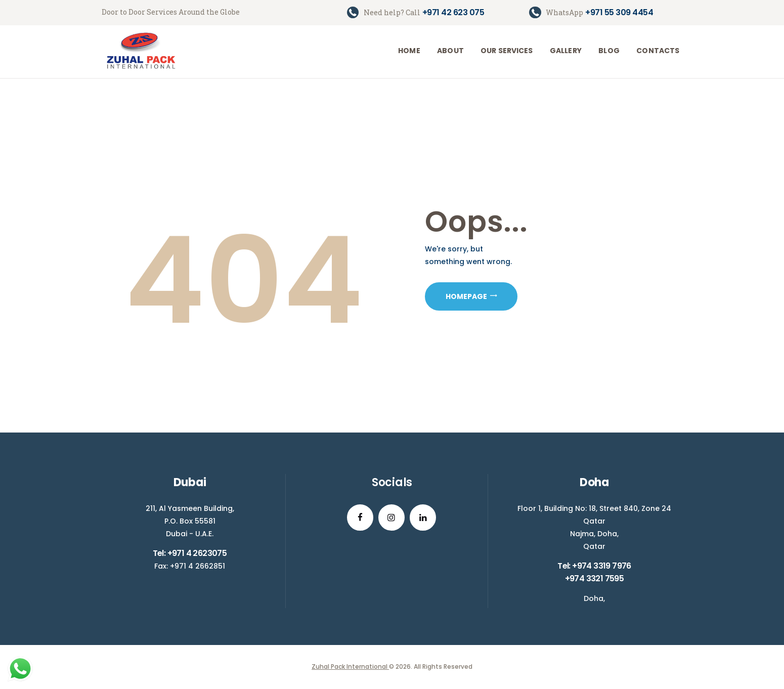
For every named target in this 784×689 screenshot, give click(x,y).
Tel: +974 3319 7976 (594, 566)
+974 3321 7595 (595, 578)
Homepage (466, 296)
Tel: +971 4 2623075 (190, 553)
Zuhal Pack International (350, 666)
